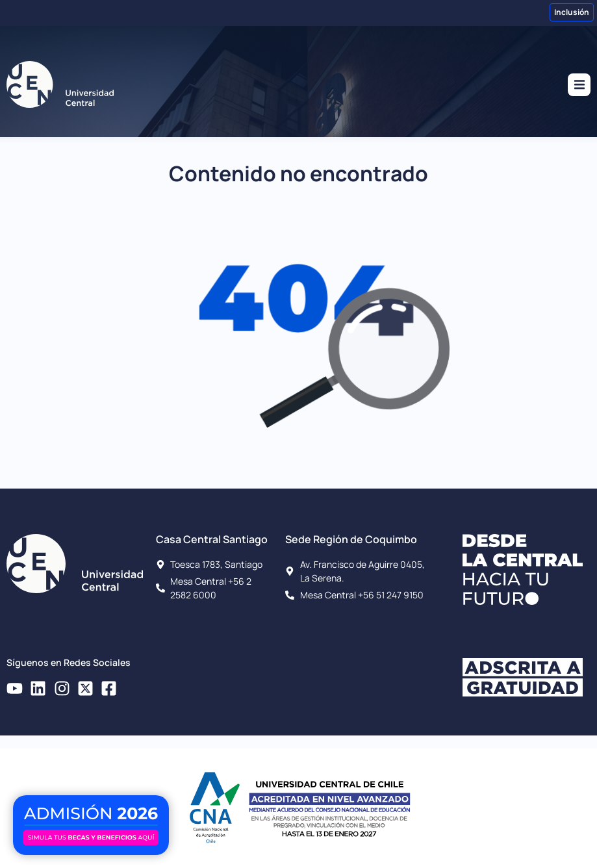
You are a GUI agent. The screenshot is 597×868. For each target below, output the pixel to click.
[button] (579, 85)
